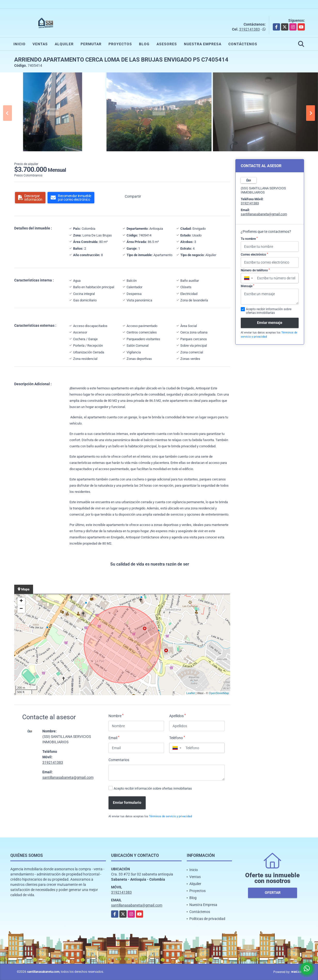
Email (114, 738)
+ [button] (21, 601)
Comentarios (119, 760)
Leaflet (191, 693)
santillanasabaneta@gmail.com (68, 777)
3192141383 (250, 29)
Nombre (116, 716)
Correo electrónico (254, 255)
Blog (144, 44)
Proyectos (120, 44)
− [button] (21, 609)
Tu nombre (249, 239)
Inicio (20, 44)
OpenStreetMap (219, 693)
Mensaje (247, 286)
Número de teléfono (255, 270)
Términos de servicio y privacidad (170, 816)
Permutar (91, 44)
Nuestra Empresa (203, 44)
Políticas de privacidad (207, 919)
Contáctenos (243, 44)
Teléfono (177, 738)
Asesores (167, 44)
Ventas (40, 44)
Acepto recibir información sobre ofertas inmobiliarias (153, 788)
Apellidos (177, 716)
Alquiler (64, 44)
